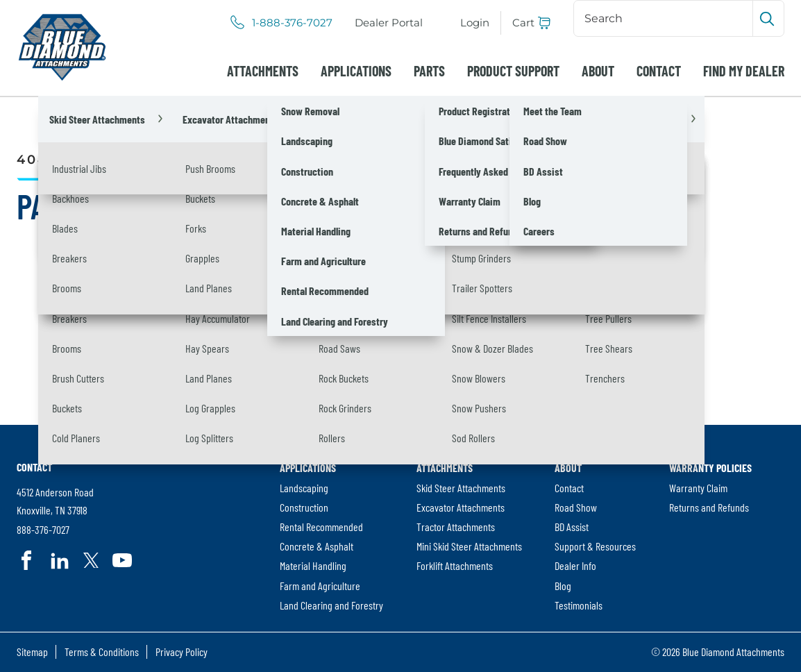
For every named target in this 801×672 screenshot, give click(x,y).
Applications (356, 71)
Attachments (263, 71)
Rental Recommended (321, 527)
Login (475, 23)
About (598, 71)
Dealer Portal (389, 23)
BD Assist (572, 527)
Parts (429, 71)
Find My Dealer (744, 71)
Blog (563, 586)
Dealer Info (575, 565)
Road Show (576, 507)
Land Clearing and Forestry (331, 605)
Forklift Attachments (455, 565)
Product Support (513, 71)
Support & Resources (595, 546)
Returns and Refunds (709, 507)
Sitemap (32, 652)
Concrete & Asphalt (317, 546)
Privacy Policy (182, 652)
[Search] (665, 18)
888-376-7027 (43, 529)
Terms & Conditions (102, 652)
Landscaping (304, 488)
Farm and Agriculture (320, 586)
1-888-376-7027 (292, 23)
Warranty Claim (698, 488)
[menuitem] (389, 23)
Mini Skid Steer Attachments (469, 546)
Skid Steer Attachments (461, 488)
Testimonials (579, 605)
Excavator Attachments (461, 507)
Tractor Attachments (456, 527)
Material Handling (313, 565)
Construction (304, 507)
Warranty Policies (710, 468)
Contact (659, 71)
